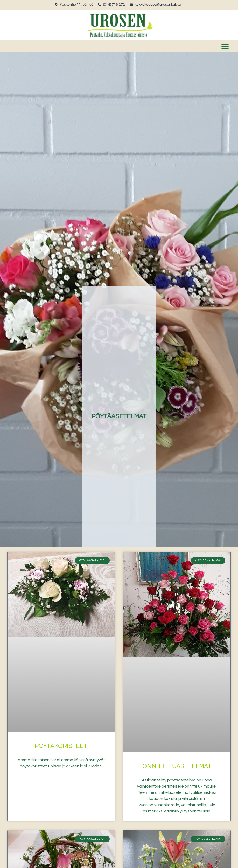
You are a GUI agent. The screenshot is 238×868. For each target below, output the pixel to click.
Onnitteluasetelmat (177, 766)
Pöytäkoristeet (61, 746)
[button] (225, 46)
